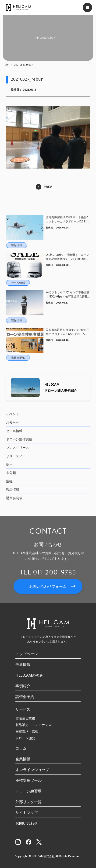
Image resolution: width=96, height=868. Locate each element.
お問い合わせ (27, 823)
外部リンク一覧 (28, 802)
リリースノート (18, 456)
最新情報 (23, 664)
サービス (23, 709)
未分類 (11, 473)
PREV (48, 187)
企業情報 (23, 759)
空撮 (9, 481)
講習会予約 (25, 697)
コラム (21, 748)
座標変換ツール (28, 780)
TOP (6, 65)
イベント (13, 414)
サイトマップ (27, 813)
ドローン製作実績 (19, 439)
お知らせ (13, 422)
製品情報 (13, 489)
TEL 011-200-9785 (48, 572)
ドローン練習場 (28, 791)
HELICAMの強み (29, 675)
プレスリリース (18, 448)
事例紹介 (23, 686)
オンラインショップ (32, 770)
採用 (9, 464)
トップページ (27, 654)
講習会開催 (14, 498)
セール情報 (14, 431)
